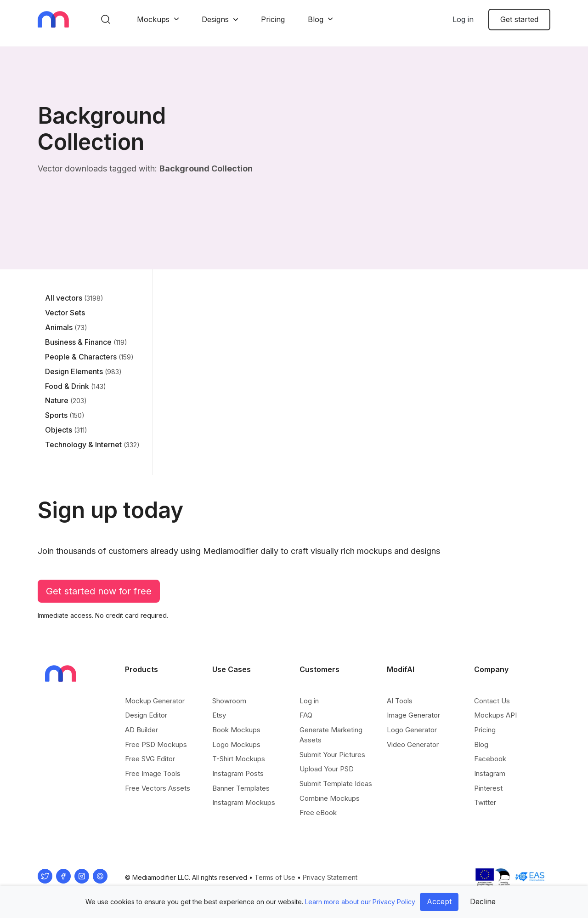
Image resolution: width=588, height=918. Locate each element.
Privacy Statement (330, 877)
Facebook (490, 759)
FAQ (306, 715)
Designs (215, 19)
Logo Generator (412, 730)
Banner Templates (241, 788)
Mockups (153, 19)
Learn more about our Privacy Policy (360, 902)
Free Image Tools (153, 773)
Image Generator (413, 715)
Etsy (219, 715)
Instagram (490, 773)
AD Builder (141, 730)
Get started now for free (99, 591)
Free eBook (318, 813)
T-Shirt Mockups (239, 759)
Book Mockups (236, 730)
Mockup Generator (155, 701)
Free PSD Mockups (156, 744)
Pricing (273, 19)
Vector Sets (65, 313)
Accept (439, 901)
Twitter (485, 802)
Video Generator (413, 744)
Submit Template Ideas (336, 784)
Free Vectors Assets (158, 788)
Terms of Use (275, 877)
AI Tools (400, 701)
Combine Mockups (330, 798)
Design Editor (146, 715)
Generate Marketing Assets (331, 735)
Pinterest (488, 788)
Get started (519, 19)
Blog (316, 19)
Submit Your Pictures (332, 755)
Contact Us (492, 701)
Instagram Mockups (244, 802)
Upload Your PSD (327, 769)
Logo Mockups (236, 744)
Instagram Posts (238, 773)
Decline (483, 901)
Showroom (229, 701)
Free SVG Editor (150, 759)
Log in (463, 19)
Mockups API (495, 715)
